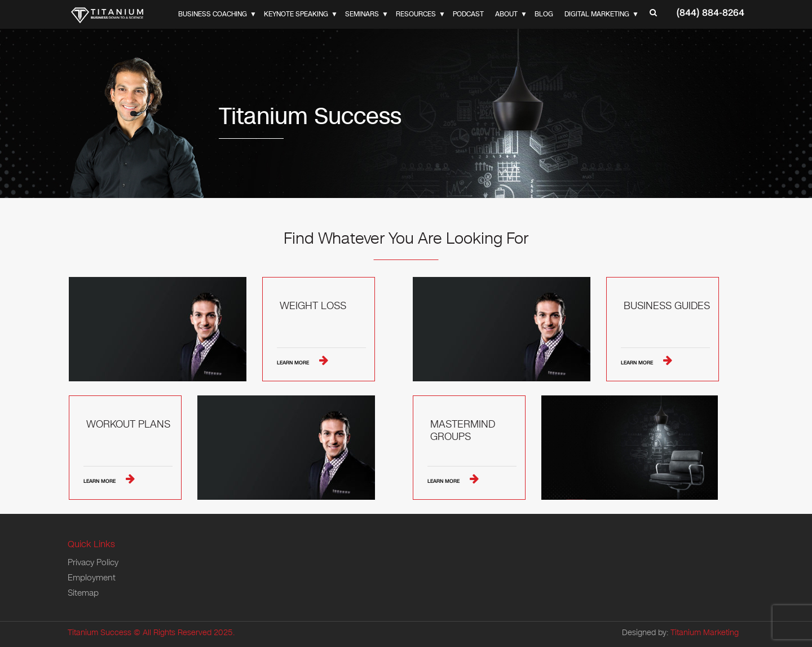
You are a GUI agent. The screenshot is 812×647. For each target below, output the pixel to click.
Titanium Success (100, 633)
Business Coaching (213, 14)
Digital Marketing (597, 14)
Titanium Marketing (705, 633)
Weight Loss (313, 306)
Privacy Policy (93, 562)
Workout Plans (128, 425)
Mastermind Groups (463, 431)
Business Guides (667, 306)
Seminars (362, 14)
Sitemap (83, 593)
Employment (92, 578)
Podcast (468, 14)
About (506, 14)
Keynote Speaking (296, 14)
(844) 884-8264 (710, 13)
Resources (416, 14)
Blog (544, 14)
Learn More (294, 363)
